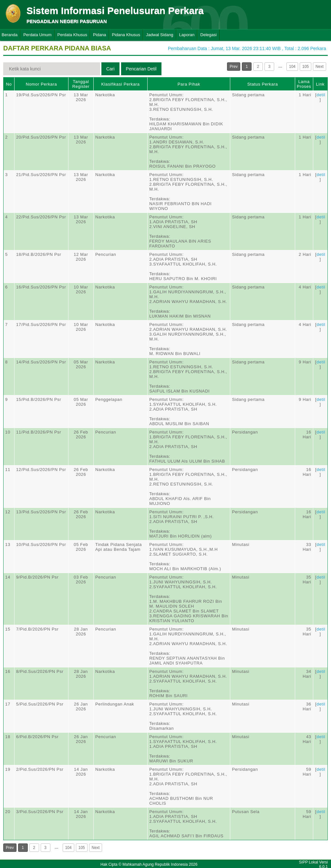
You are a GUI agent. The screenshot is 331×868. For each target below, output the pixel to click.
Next (320, 67)
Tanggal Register (81, 84)
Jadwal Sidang (160, 35)
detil (321, 95)
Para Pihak (189, 84)
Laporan (187, 35)
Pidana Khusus (126, 35)
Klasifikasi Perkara (120, 84)
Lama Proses (304, 84)
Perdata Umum (37, 35)
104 (292, 67)
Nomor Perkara (41, 84)
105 (305, 67)
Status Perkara (263, 84)
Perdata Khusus (72, 35)
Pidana (99, 35)
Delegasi (208, 35)
